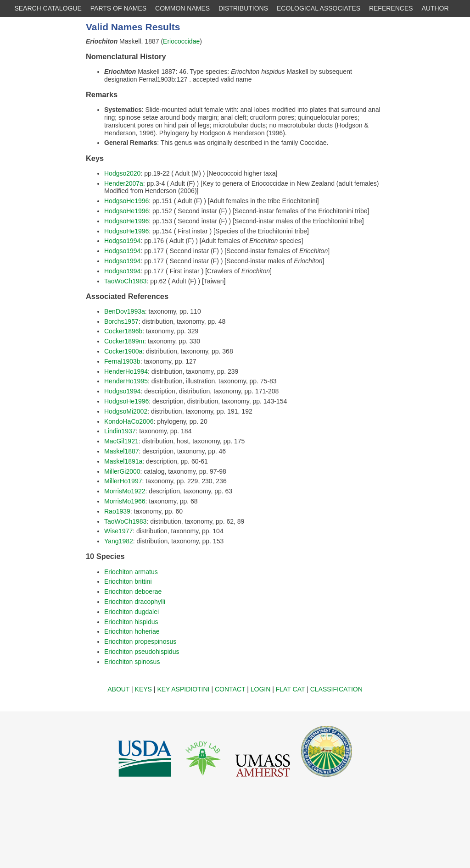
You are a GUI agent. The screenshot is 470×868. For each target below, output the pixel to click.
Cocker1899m (124, 341)
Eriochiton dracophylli (135, 602)
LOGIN (261, 689)
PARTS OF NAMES (118, 8)
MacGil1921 (121, 441)
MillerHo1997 (123, 481)
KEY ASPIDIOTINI (183, 689)
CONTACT (230, 689)
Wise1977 (118, 531)
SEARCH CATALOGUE (48, 8)
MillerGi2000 (122, 471)
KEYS (143, 689)
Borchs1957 (121, 321)
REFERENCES (391, 8)
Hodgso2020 (122, 173)
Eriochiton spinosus (132, 662)
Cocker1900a (123, 351)
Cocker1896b (123, 331)
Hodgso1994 (122, 241)
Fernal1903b (122, 361)
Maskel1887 (122, 451)
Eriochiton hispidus (131, 622)
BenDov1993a (125, 311)
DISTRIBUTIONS (243, 8)
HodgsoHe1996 (126, 201)
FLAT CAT (291, 689)
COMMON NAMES (182, 8)
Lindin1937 (120, 431)
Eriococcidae (181, 41)
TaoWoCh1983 (125, 281)
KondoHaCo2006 (129, 421)
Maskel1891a (123, 461)
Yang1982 (119, 541)
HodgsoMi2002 (126, 411)
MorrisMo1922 (125, 491)
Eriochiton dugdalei (131, 612)
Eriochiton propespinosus (140, 641)
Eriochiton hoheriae (132, 631)
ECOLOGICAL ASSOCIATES (319, 8)
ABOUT (118, 689)
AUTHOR (435, 8)
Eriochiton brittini (128, 581)
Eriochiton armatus (131, 572)
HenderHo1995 (126, 381)
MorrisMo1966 (125, 501)
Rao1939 (117, 511)
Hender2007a (124, 183)
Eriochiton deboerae (133, 592)
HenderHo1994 (126, 371)
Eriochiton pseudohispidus (142, 652)
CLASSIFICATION (336, 689)
